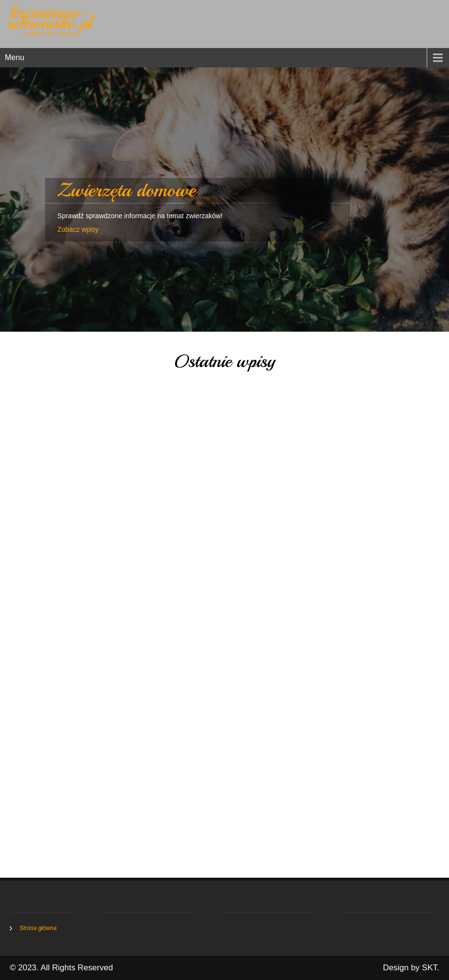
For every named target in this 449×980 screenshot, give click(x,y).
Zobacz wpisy (78, 229)
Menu (15, 57)
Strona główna (38, 928)
